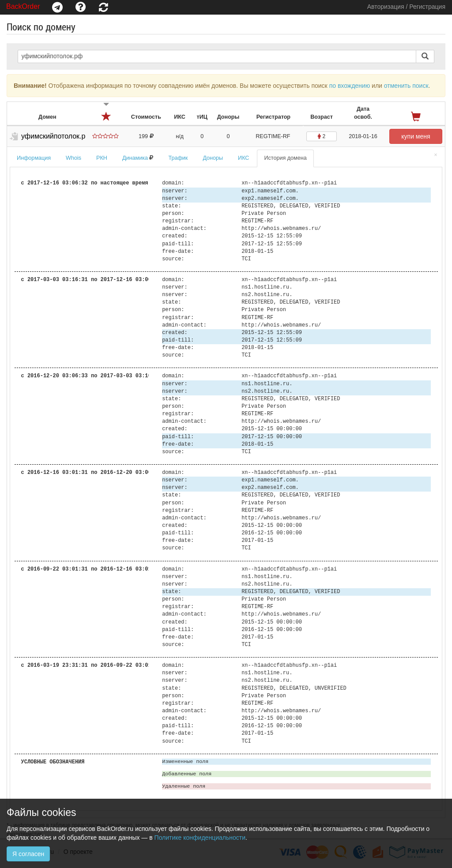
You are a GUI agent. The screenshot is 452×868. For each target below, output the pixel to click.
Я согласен (28, 854)
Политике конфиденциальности (200, 838)
